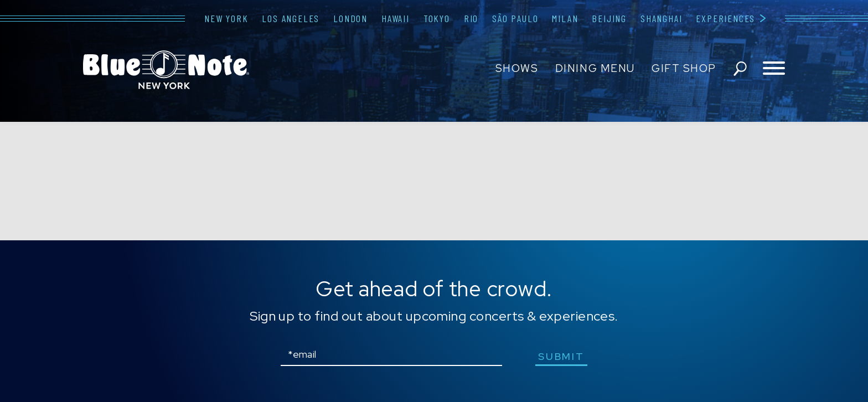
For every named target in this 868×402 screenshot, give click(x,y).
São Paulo (515, 18)
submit (561, 356)
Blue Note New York (166, 70)
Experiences (725, 18)
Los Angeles (291, 18)
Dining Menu (595, 68)
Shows (517, 68)
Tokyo (437, 18)
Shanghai (661, 18)
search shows (740, 69)
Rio (471, 18)
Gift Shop (684, 68)
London (350, 18)
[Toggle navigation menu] (774, 69)
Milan (565, 18)
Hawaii (396, 18)
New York (226, 18)
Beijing (609, 18)
